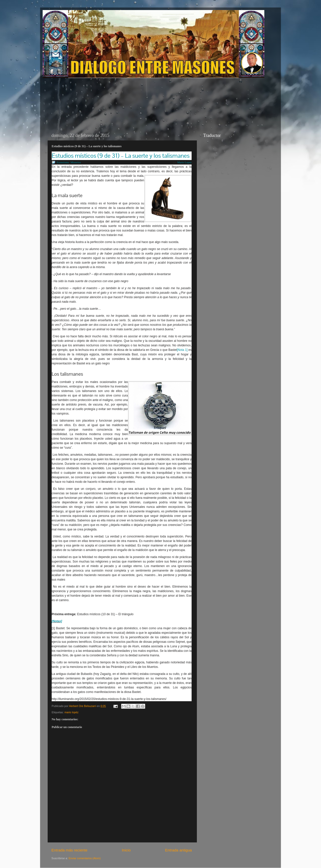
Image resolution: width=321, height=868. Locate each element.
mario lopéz (71, 712)
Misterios (76, 162)
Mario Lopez (184, 162)
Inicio (126, 850)
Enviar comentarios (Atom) (85, 858)
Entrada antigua (178, 850)
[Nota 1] (182, 350)
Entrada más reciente (69, 850)
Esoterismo (63, 162)
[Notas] (57, 621)
